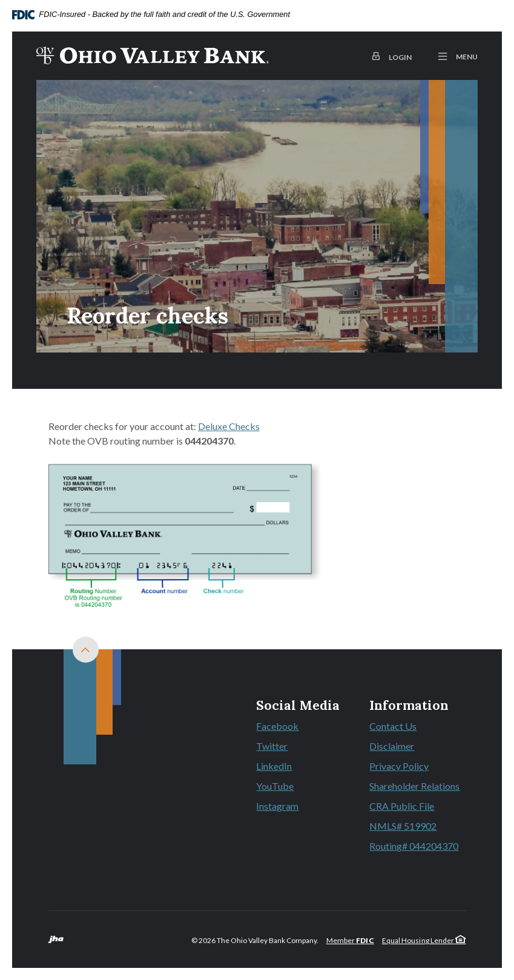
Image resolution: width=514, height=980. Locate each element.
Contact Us (393, 726)
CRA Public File (402, 806)
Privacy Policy (399, 766)
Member (350, 940)
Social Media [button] (298, 706)
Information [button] (409, 706)
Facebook (298, 727)
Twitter (298, 747)
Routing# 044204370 (414, 846)
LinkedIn (298, 767)
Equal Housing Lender (424, 940)
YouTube (298, 787)
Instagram (298, 807)
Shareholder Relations (414, 786)
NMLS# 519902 (403, 826)
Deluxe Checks (229, 426)
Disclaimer (392, 746)
